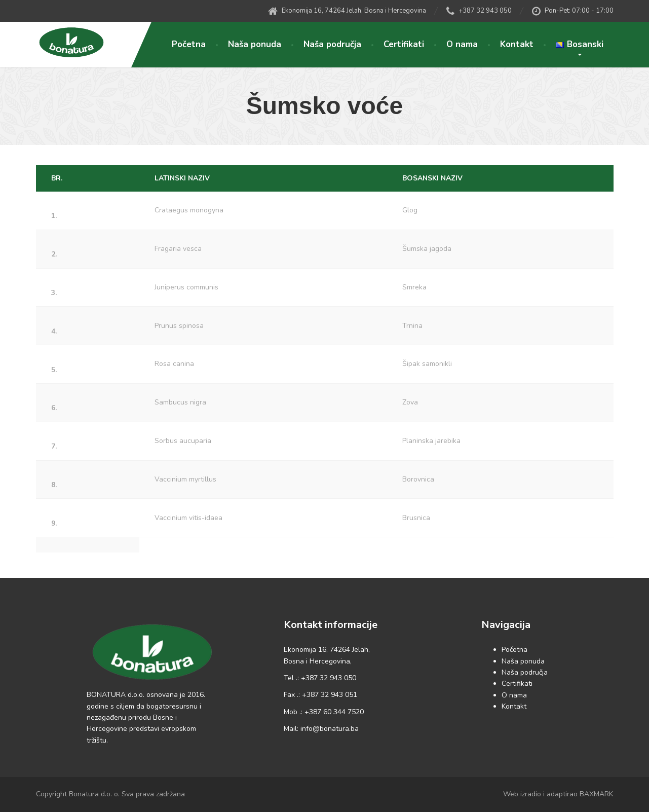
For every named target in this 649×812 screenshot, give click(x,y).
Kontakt (517, 44)
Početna (189, 44)
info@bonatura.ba (330, 729)
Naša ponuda (255, 44)
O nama (462, 44)
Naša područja (332, 44)
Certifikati (404, 44)
